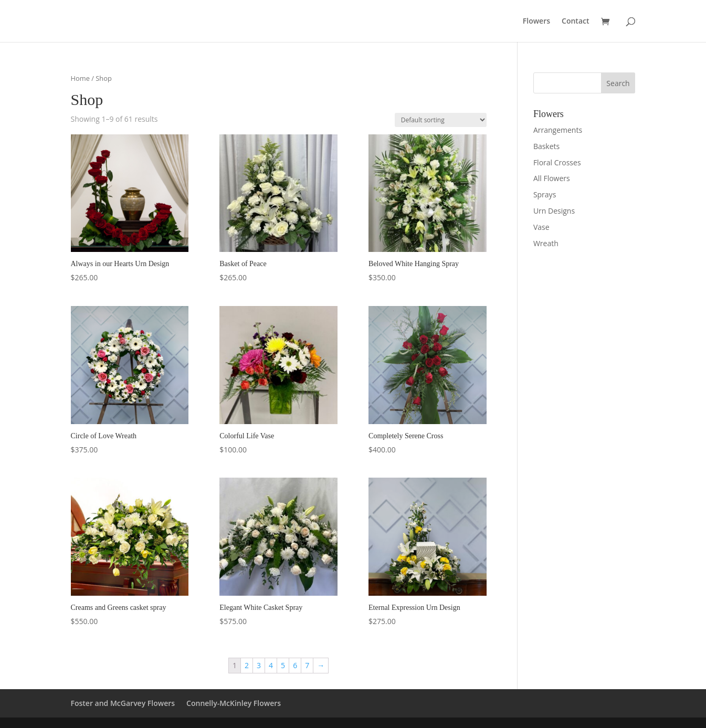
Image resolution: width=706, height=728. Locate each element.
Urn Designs (554, 211)
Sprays (545, 194)
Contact (575, 22)
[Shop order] (441, 120)
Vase (541, 227)
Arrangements (558, 130)
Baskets (546, 146)
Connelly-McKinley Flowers (234, 703)
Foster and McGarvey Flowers (123, 703)
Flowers (536, 22)
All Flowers (552, 178)
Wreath (546, 243)
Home (80, 78)
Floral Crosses (557, 162)
